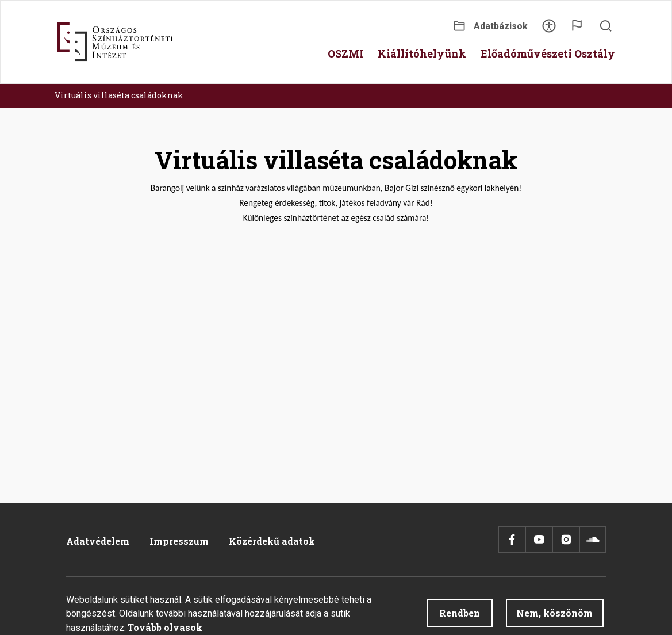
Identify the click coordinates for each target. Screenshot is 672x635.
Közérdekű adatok (272, 541)
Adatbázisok (501, 26)
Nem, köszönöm (554, 613)
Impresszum (179, 541)
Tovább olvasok (165, 627)
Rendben (460, 613)
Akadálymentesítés (549, 30)
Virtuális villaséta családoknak (119, 95)
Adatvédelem (98, 541)
